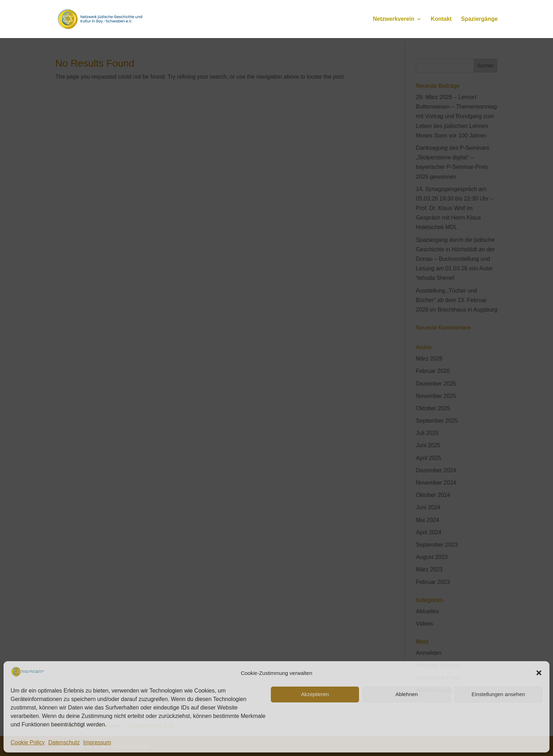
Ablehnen (406, 694)
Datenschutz (64, 742)
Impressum (97, 742)
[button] (539, 673)
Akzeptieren (315, 694)
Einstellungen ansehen (498, 694)
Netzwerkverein (393, 19)
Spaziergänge (479, 19)
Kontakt (441, 19)
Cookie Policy (28, 742)
